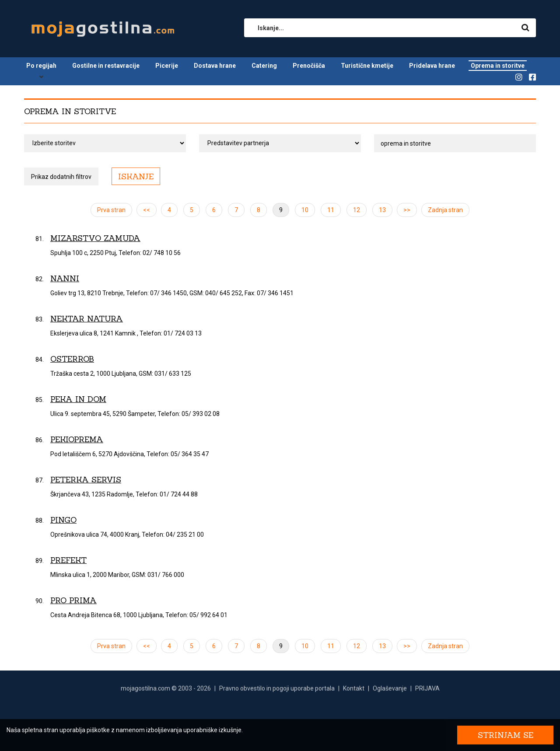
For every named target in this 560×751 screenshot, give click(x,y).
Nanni (65, 278)
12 (357, 210)
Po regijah (41, 66)
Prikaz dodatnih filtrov (61, 177)
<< (147, 210)
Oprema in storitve (498, 66)
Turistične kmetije (367, 66)
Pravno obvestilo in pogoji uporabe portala (277, 691)
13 (382, 210)
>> (407, 210)
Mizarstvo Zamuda (95, 238)
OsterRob (72, 359)
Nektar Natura (87, 319)
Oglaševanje (390, 691)
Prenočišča (309, 66)
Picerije (167, 66)
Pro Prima (73, 600)
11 (331, 210)
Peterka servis (86, 480)
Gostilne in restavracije (106, 66)
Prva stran (111, 210)
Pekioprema (77, 439)
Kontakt (354, 691)
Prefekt (68, 560)
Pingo (63, 520)
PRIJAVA (427, 691)
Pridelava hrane (432, 66)
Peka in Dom (78, 399)
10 (305, 210)
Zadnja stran (445, 210)
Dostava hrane (215, 66)
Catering (264, 66)
